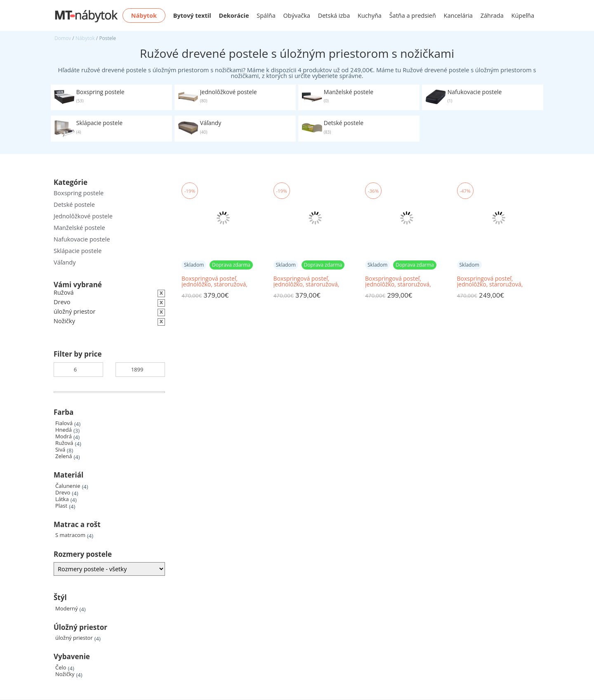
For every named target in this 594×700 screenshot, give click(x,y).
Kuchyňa (370, 15)
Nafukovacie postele (82, 239)
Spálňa (266, 15)
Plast (61, 506)
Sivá (60, 450)
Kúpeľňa (523, 15)
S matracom (70, 535)
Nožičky (65, 674)
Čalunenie (68, 486)
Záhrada (492, 15)
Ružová (64, 443)
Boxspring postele (79, 193)
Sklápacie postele (78, 251)
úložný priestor (74, 638)
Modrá (64, 436)
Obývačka (297, 15)
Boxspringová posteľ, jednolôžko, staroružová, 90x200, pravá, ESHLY (214, 282)
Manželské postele (79, 228)
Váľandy (65, 262)
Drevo (63, 493)
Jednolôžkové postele (83, 216)
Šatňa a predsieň (413, 15)
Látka (62, 499)
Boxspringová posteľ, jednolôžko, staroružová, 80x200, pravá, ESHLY (398, 282)
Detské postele (74, 205)
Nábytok (85, 38)
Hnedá (64, 430)
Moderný (67, 609)
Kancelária (458, 15)
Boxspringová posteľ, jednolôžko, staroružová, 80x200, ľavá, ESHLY (490, 282)
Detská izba (334, 15)
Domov (63, 38)
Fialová (64, 423)
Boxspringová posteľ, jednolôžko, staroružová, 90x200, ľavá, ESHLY (306, 282)
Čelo (61, 668)
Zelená (64, 456)
